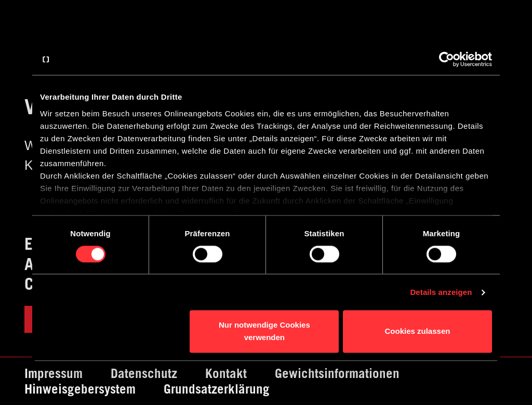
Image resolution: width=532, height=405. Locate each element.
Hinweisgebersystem (80, 389)
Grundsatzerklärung (217, 389)
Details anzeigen (441, 292)
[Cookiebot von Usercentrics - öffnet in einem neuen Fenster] (447, 59)
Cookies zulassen (418, 332)
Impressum (54, 373)
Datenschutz (144, 373)
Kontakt (226, 373)
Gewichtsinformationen (337, 373)
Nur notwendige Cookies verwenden (264, 332)
